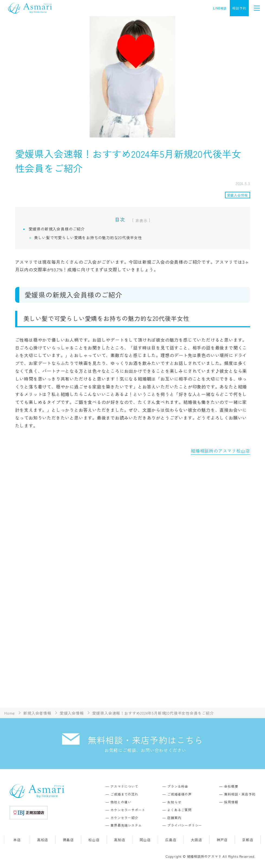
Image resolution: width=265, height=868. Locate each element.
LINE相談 (220, 8)
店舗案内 (174, 818)
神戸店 (222, 840)
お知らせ (174, 802)
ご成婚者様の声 (179, 794)
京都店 (248, 840)
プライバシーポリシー (185, 825)
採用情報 (231, 802)
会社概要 (231, 786)
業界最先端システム (126, 825)
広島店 (171, 840)
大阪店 (196, 840)
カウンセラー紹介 (124, 818)
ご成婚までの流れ (124, 794)
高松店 (43, 840)
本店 (17, 840)
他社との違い (121, 802)
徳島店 (68, 840)
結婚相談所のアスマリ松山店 (220, 451)
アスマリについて (124, 786)
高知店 (120, 840)
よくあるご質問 (179, 810)
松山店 (94, 840)
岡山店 (145, 840)
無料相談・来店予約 (240, 794)
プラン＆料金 (178, 786)
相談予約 (239, 8)
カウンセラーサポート (128, 810)
